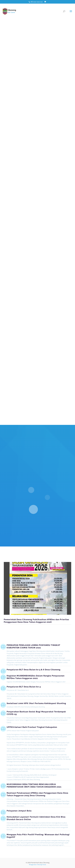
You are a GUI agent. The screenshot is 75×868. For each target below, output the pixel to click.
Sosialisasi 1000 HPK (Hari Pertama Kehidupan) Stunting (36, 703)
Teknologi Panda (41, 865)
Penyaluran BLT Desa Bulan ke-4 (24, 687)
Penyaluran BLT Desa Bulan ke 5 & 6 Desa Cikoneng (34, 670)
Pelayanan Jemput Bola (19, 811)
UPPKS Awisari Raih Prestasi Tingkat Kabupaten (32, 727)
